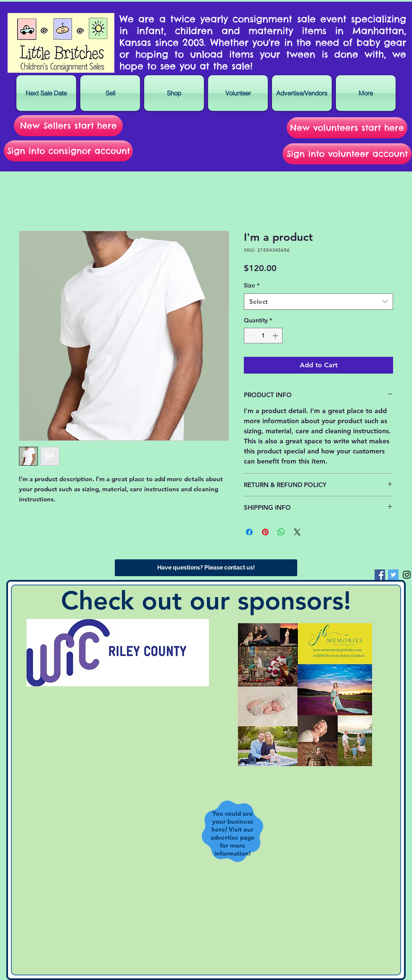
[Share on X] (297, 532)
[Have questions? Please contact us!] (206, 568)
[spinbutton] (263, 336)
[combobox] (318, 302)
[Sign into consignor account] (68, 151)
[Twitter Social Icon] (393, 575)
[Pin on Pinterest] (265, 532)
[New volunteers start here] (347, 128)
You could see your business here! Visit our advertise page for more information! (233, 833)
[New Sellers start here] (68, 126)
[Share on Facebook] (249, 532)
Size (252, 285)
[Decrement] (250, 336)
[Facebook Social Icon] (380, 575)
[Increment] (276, 336)
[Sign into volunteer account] (347, 154)
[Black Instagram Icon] (407, 575)
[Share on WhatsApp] (281, 532)
